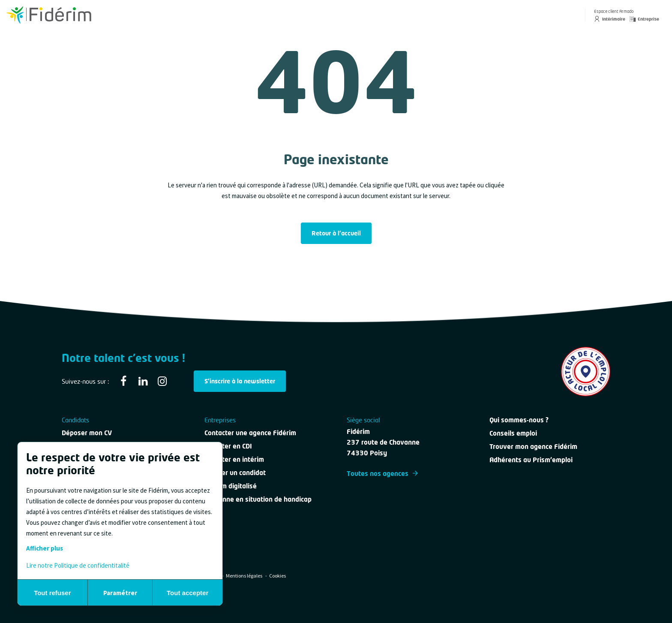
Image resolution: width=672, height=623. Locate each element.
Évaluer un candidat (235, 473)
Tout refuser (52, 593)
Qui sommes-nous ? (519, 420)
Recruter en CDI (228, 446)
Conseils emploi (513, 433)
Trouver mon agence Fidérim (533, 446)
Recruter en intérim (234, 459)
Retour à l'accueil (336, 233)
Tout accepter (187, 593)
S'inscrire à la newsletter (240, 381)
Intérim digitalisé (231, 486)
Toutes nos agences (382, 473)
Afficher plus (45, 548)
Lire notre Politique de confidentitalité (78, 565)
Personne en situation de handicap (258, 499)
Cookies (277, 576)
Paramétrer (120, 593)
